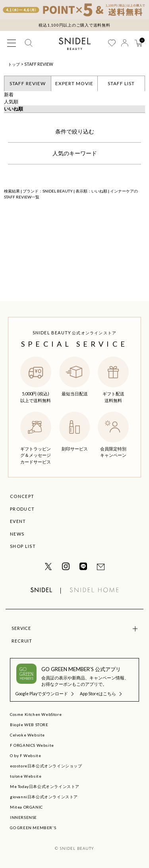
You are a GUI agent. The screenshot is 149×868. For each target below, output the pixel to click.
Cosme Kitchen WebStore (36, 714)
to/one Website (26, 776)
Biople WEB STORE (29, 725)
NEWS (17, 534)
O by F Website (25, 755)
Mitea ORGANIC (26, 807)
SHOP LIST (23, 546)
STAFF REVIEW (39, 64)
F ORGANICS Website (32, 745)
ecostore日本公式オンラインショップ (46, 766)
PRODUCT (22, 509)
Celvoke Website (27, 735)
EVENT (18, 521)
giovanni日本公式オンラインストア (44, 797)
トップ (14, 64)
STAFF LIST (121, 83)
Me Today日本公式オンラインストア (45, 786)
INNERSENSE (23, 817)
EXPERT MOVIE (74, 83)
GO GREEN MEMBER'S (33, 828)
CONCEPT (22, 496)
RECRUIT (22, 641)
